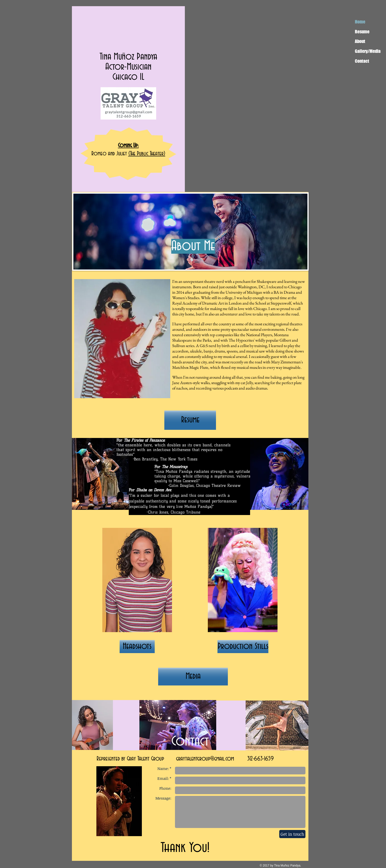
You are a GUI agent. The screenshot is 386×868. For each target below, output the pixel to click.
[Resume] (190, 420)
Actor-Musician (128, 67)
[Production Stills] (243, 647)
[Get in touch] (292, 834)
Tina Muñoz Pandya (128, 57)
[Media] (193, 677)
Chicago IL (128, 77)
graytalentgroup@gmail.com (205, 759)
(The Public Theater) (147, 154)
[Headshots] (137, 647)
